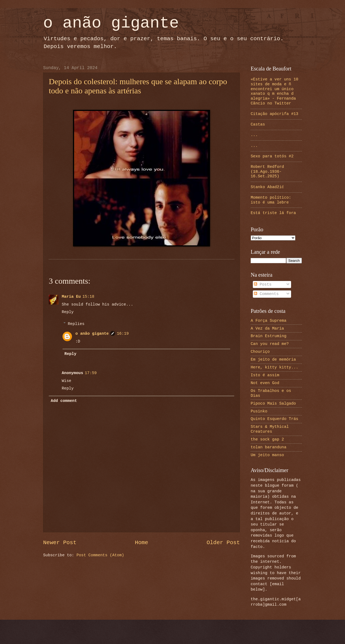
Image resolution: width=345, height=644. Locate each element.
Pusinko (259, 411)
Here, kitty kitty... (275, 367)
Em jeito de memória (273, 360)
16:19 (123, 334)
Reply (68, 312)
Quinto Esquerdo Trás (275, 419)
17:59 (91, 373)
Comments (266, 294)
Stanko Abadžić (267, 187)
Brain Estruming (269, 336)
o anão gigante (111, 23)
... (254, 135)
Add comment (64, 401)
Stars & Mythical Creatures (270, 429)
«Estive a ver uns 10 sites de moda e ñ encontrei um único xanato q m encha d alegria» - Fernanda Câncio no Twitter (275, 91)
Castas (258, 124)
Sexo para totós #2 (272, 156)
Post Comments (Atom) (100, 555)
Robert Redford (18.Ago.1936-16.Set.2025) (267, 172)
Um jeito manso (267, 455)
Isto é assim (265, 375)
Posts (263, 284)
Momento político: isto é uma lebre (271, 200)
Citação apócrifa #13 (275, 114)
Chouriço (260, 352)
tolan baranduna (269, 447)
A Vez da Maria (267, 328)
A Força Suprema (269, 321)
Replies (76, 324)
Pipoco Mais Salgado (273, 404)
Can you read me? (270, 344)
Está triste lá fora (273, 213)
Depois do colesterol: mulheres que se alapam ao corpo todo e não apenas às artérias (138, 86)
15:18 (88, 297)
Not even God (265, 383)
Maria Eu (71, 297)
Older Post (223, 543)
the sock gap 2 (267, 439)
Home (141, 543)
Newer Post (60, 543)
